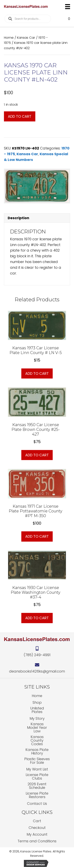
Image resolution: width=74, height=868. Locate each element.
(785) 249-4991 (37, 655)
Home (9, 38)
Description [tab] (18, 218)
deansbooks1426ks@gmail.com (37, 671)
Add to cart (20, 116)
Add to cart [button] (37, 373)
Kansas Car (26, 38)
